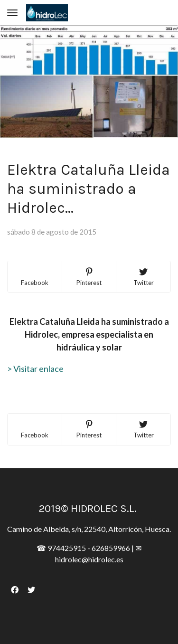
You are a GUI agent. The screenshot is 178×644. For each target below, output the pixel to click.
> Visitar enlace (35, 369)
